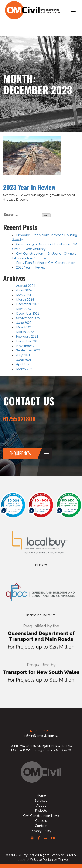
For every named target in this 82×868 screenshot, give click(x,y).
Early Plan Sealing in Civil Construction (46, 263)
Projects (41, 811)
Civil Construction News (41, 816)
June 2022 (24, 323)
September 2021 (28, 351)
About (41, 806)
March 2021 (25, 369)
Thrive (63, 860)
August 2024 (26, 286)
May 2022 (23, 327)
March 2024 (25, 300)
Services (41, 801)
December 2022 (28, 314)
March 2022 (25, 332)
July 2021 (23, 355)
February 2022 (27, 337)
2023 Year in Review (29, 187)
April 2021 (23, 364)
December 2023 (28, 304)
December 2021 (27, 341)
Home (41, 796)
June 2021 (23, 360)
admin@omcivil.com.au (41, 736)
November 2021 (28, 346)
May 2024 (24, 295)
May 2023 (24, 309)
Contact (41, 826)
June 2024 (24, 290)
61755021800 (19, 419)
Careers (41, 821)
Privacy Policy (41, 831)
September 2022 (28, 318)
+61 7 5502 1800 (41, 731)
